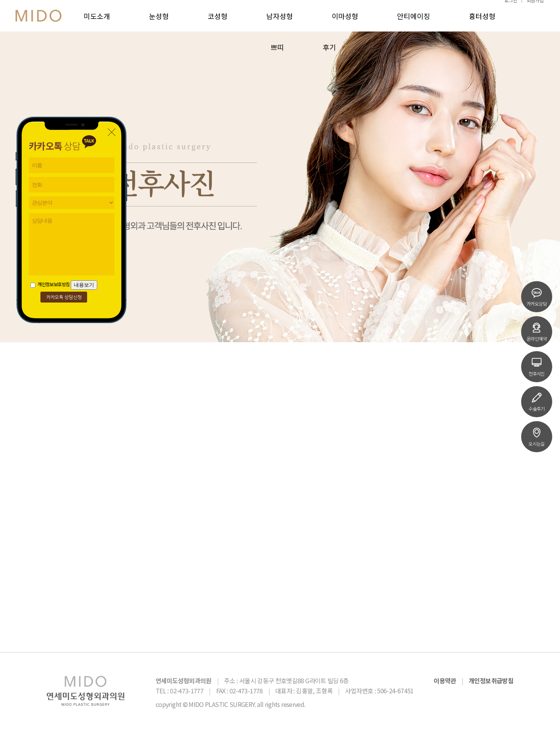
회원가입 (535, 8)
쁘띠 (277, 54)
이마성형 (345, 23)
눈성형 (159, 23)
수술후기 (536, 402)
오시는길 (536, 437)
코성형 (218, 23)
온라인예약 (537, 332)
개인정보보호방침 (50, 284)
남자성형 (280, 23)
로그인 (511, 8)
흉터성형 (482, 23)
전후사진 (536, 367)
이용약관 (445, 681)
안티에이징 (414, 23)
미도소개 (97, 23)
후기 (329, 54)
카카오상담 (537, 297)
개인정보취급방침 (491, 681)
